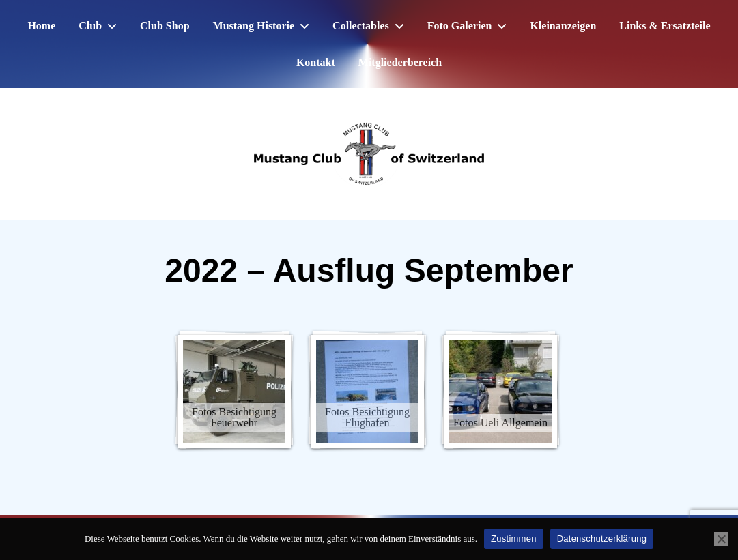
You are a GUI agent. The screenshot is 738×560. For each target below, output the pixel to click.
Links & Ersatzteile (665, 26)
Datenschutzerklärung (602, 539)
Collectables (361, 26)
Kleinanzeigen (563, 26)
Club (90, 26)
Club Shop (165, 26)
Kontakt (316, 62)
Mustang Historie (254, 26)
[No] (721, 539)
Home (41, 26)
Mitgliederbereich (400, 62)
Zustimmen (514, 539)
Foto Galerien (460, 26)
